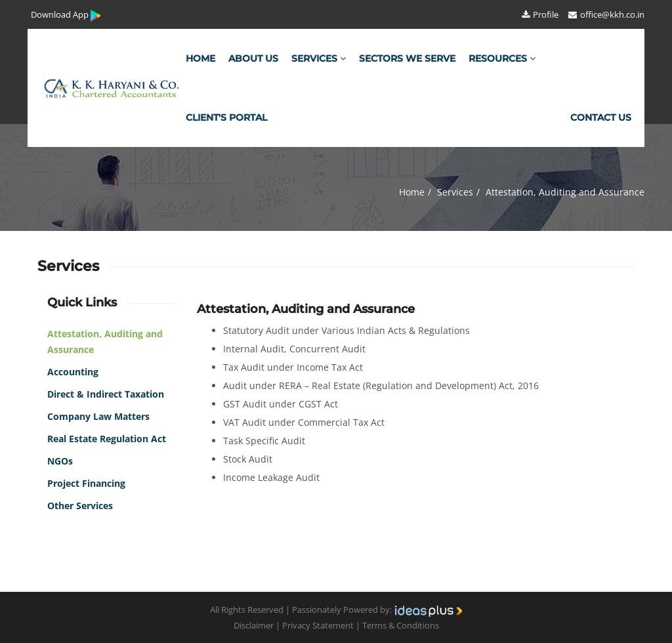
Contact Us (601, 117)
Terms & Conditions (401, 625)
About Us (253, 58)
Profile (540, 14)
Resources (502, 58)
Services (319, 58)
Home (200, 58)
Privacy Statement (318, 625)
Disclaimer (254, 625)
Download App (66, 15)
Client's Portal (226, 117)
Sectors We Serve (407, 58)
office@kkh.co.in (606, 14)
